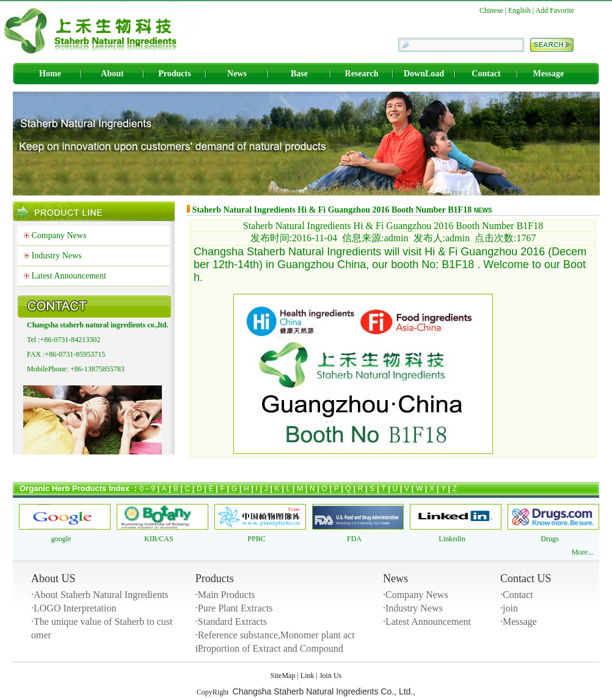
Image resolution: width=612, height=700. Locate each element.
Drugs (549, 539)
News (237, 74)
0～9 (148, 489)
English (519, 10)
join (510, 608)
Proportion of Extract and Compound (271, 648)
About (112, 74)
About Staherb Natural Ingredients (101, 595)
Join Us (330, 676)
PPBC (256, 539)
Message (549, 74)
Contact (486, 74)
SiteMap (283, 676)
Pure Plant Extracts (235, 608)
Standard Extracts (232, 622)
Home (50, 74)
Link (308, 676)
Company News (59, 235)
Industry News (57, 256)
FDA (354, 539)
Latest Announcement (69, 276)
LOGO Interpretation (75, 608)
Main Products (227, 595)
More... (582, 552)
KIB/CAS (158, 539)
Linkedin (452, 539)
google (61, 539)
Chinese (491, 10)
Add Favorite (555, 10)
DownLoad (424, 74)
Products (174, 74)
